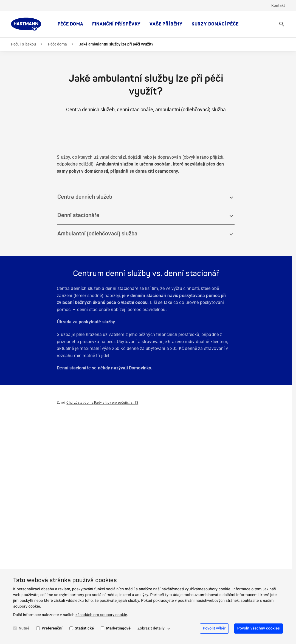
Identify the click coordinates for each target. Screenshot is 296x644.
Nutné (24, 628)
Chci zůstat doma (80, 403)
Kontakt (278, 5)
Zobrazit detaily (151, 628)
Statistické (84, 628)
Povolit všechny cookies (259, 628)
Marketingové (118, 628)
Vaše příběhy (166, 24)
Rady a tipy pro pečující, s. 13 (116, 403)
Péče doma (71, 24)
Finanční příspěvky (116, 24)
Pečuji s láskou (23, 44)
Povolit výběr (214, 628)
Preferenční (52, 628)
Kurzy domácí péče (215, 24)
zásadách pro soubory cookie (101, 615)
